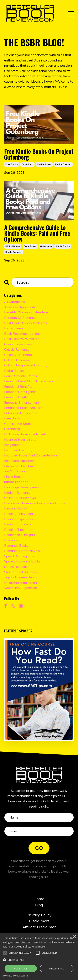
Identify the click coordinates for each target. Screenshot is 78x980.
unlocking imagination (20, 583)
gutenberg (27, 164)
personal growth (17, 508)
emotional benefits (18, 386)
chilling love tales (18, 344)
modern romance (17, 492)
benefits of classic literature (26, 312)
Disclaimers (39, 921)
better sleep (14, 328)
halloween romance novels (25, 434)
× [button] (74, 937)
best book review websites (26, 323)
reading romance (18, 524)
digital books (13, 246)
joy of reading (15, 471)
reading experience (19, 519)
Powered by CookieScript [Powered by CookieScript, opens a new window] (16, 976)
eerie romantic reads (21, 376)
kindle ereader (63, 164)
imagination (13, 445)
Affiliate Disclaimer (39, 927)
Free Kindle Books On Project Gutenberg (39, 154)
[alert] (39, 957)
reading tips (14, 530)
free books (12, 164)
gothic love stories (19, 424)
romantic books (16, 545)
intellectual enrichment (21, 466)
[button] (20, 953)
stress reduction (17, 567)
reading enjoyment (19, 514)
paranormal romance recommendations (35, 503)
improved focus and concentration (30, 455)
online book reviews (20, 498)
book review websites (22, 339)
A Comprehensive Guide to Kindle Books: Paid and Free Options (37, 233)
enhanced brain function (23, 408)
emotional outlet (17, 397)
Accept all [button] (21, 969)
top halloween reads (21, 577)
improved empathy (18, 450)
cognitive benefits (18, 355)
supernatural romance (21, 572)
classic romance (17, 349)
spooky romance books (22, 561)
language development (22, 487)
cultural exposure (17, 360)
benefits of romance (20, 318)
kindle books (44, 164)
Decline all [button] (57, 969)
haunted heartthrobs (20, 439)
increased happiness (20, 461)
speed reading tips (19, 556)
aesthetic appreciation (21, 307)
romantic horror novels (22, 551)
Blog (39, 905)
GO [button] (39, 848)
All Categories (15, 302)
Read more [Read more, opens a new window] (38, 947)
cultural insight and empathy (26, 365)
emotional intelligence (20, 392)
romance (11, 540)
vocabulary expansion (21, 588)
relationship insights (20, 535)
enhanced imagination (21, 413)
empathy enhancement (22, 402)
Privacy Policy (39, 915)
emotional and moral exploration (28, 381)
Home (39, 899)
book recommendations (22, 333)
